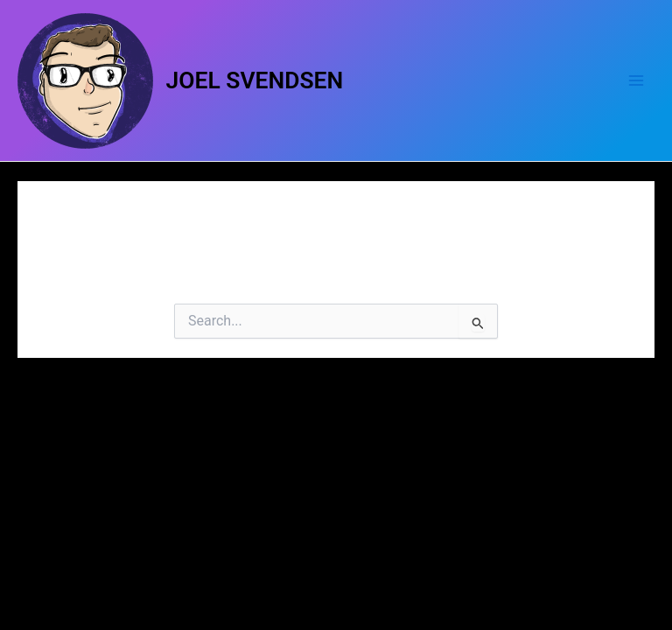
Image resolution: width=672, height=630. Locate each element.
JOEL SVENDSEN (255, 80)
